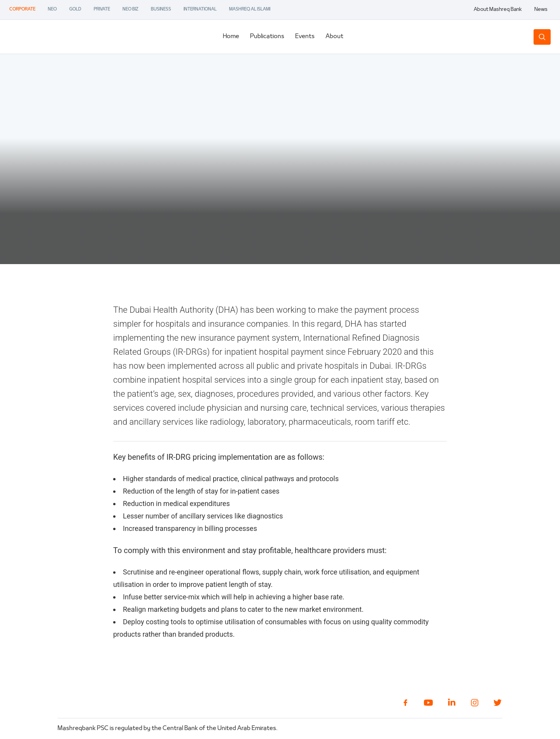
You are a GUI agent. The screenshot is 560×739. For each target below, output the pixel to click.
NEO (52, 10)
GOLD (75, 10)
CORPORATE (22, 10)
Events (305, 37)
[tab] (231, 37)
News (541, 10)
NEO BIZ (130, 10)
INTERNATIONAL (200, 10)
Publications (267, 37)
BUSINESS (161, 10)
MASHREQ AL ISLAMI (250, 10)
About (334, 37)
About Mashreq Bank (498, 10)
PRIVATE (102, 10)
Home (231, 37)
